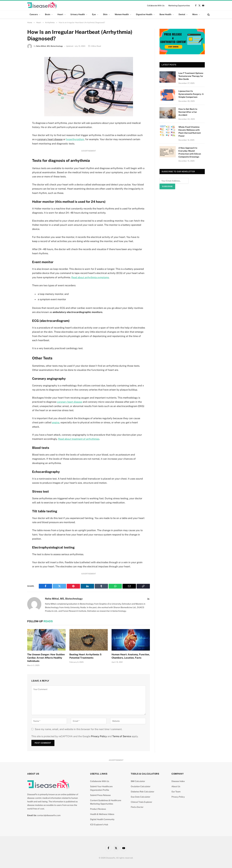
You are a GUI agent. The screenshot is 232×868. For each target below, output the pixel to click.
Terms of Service (122, 736)
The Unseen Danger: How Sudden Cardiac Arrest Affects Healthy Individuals (46, 657)
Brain (48, 14)
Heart (60, 14)
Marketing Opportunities (179, 6)
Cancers (34, 14)
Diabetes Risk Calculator (142, 791)
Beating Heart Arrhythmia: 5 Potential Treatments (85, 656)
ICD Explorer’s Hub (99, 824)
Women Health (122, 14)
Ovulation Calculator (141, 786)
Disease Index (178, 781)
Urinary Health (78, 14)
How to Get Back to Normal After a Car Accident (188, 112)
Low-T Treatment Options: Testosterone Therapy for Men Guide (191, 76)
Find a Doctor (137, 807)
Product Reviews (98, 809)
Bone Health (165, 14)
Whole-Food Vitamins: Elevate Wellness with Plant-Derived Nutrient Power (190, 131)
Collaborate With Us (156, 6)
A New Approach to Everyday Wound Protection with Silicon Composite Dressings (190, 152)
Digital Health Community (102, 819)
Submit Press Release (100, 795)
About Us (176, 786)
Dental (182, 14)
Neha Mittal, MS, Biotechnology (49, 46)
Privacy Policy (99, 736)
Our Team (176, 791)
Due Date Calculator (140, 796)
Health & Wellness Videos (102, 814)
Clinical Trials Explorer (141, 801)
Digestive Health (144, 14)
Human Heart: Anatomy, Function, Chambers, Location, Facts (131, 656)
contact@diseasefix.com (49, 815)
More (195, 14)
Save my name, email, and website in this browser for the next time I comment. (78, 729)
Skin (105, 14)
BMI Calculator (138, 781)
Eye (94, 14)
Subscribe (167, 186)
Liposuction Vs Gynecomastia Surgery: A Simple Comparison (191, 94)
